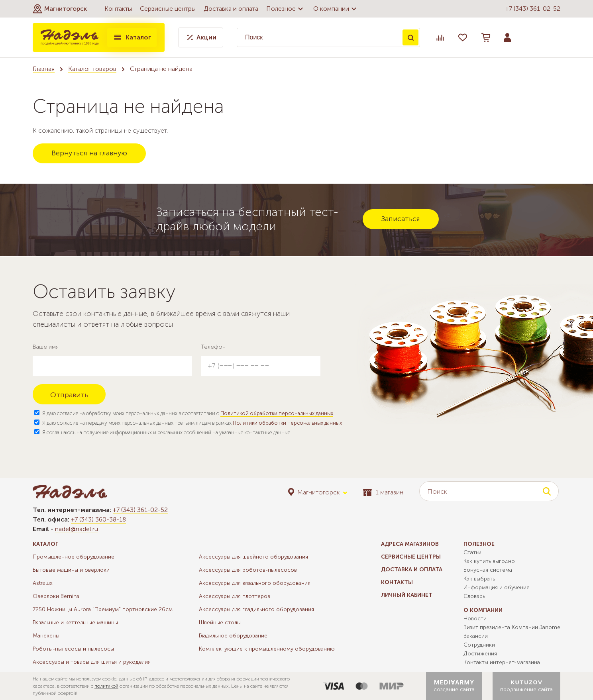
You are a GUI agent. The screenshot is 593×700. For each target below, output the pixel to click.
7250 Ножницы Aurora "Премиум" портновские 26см (103, 609)
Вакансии (476, 636)
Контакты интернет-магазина (502, 662)
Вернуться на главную (89, 153)
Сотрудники (479, 645)
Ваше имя (46, 347)
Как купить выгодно (489, 561)
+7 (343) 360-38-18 (98, 519)
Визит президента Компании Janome (512, 627)
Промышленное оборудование (74, 557)
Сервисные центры (168, 9)
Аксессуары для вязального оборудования (255, 583)
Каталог (132, 37)
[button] (60, 9)
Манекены (46, 636)
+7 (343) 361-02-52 (533, 9)
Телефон (213, 347)
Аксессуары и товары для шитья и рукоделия (92, 662)
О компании (336, 9)
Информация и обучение (497, 587)
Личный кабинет (407, 595)
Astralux (43, 583)
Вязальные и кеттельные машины (75, 623)
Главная (44, 69)
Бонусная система (488, 570)
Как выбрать (479, 579)
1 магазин (383, 492)
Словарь (474, 596)
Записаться (401, 219)
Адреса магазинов (410, 544)
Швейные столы (220, 623)
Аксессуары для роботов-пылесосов (248, 570)
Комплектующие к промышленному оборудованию (267, 649)
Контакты (118, 9)
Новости (475, 619)
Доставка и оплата (231, 9)
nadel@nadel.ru (77, 529)
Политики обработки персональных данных (287, 423)
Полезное (286, 9)
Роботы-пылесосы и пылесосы (73, 649)
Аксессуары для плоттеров (235, 596)
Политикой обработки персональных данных (277, 413)
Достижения (480, 654)
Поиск (410, 37)
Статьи (472, 552)
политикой (106, 686)
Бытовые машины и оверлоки (71, 570)
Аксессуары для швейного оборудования (253, 557)
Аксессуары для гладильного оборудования (256, 609)
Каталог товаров (92, 69)
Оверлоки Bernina (56, 596)
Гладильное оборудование (233, 636)
